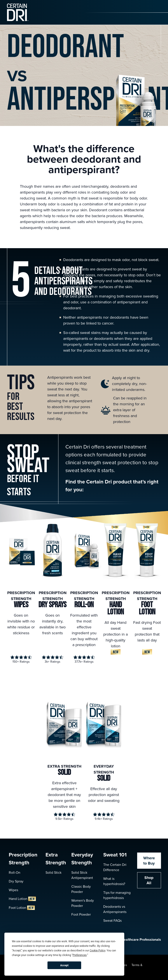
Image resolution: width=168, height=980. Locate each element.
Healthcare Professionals (137, 940)
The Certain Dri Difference (115, 867)
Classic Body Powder (81, 889)
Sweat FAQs (112, 921)
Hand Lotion (22, 899)
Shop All (149, 880)
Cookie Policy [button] (97, 951)
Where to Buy (149, 861)
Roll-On (15, 873)
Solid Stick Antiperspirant (82, 875)
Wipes (13, 890)
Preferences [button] (80, 955)
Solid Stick (53, 873)
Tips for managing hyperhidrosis (117, 895)
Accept (64, 965)
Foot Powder (81, 914)
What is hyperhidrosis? (114, 881)
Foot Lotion (22, 908)
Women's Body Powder (83, 903)
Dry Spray (16, 881)
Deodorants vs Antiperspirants (115, 909)
